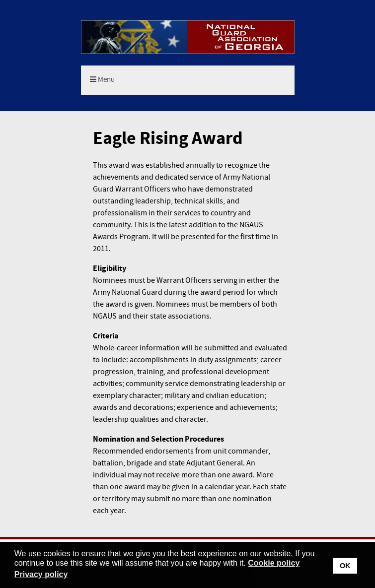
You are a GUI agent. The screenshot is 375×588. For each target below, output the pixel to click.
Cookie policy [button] (274, 563)
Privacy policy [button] (41, 574)
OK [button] (345, 566)
